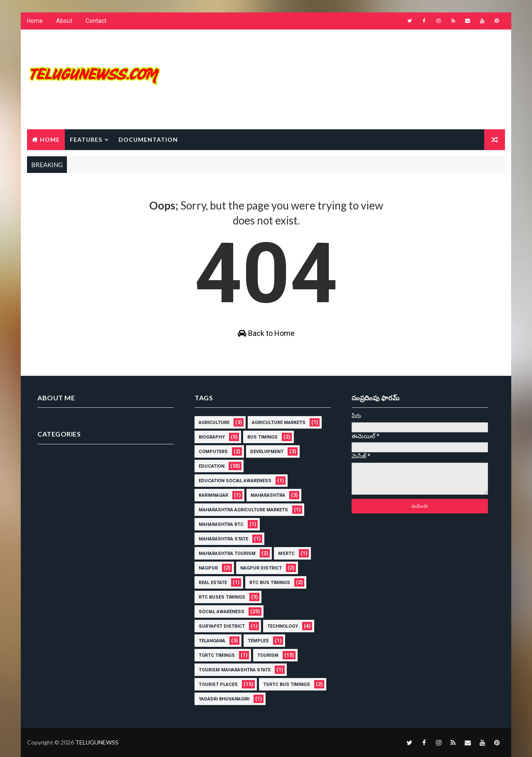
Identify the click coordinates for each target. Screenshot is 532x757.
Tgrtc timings (217, 655)
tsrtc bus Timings (287, 684)
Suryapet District (222, 626)
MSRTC (286, 554)
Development (267, 452)
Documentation (148, 139)
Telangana (212, 641)
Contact (96, 21)
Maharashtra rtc (221, 524)
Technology (283, 626)
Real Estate (213, 583)
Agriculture (214, 423)
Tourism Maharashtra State (235, 670)
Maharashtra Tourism (227, 554)
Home (35, 21)
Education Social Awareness (235, 481)
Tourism (268, 655)
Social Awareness (222, 612)
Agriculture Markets (279, 423)
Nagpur (208, 568)
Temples (258, 641)
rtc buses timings (222, 597)
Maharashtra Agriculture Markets (243, 510)
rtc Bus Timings (270, 583)
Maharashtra (268, 495)
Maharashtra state (223, 539)
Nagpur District (261, 568)
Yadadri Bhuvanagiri (224, 699)
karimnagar (213, 495)
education (212, 466)
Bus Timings (262, 437)
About (64, 21)
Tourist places (218, 684)
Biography (212, 437)
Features (86, 139)
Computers (213, 452)
